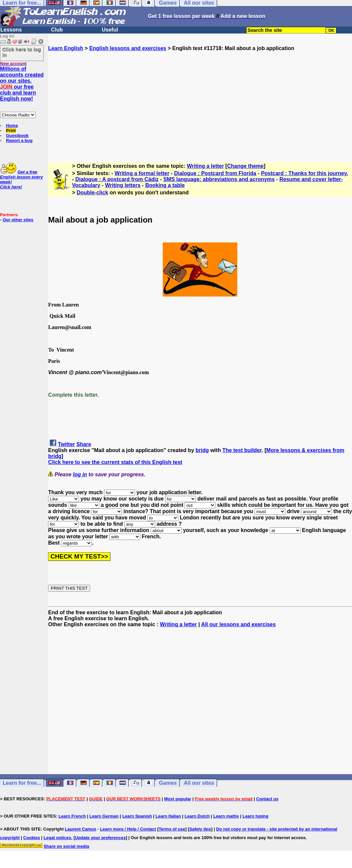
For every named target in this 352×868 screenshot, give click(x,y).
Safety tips (200, 829)
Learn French (72, 816)
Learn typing (256, 816)
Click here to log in (22, 52)
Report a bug (19, 140)
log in (80, 474)
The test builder (242, 450)
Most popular (178, 799)
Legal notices (58, 838)
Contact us (267, 799)
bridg (202, 450)
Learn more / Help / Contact (128, 829)
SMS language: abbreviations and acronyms (219, 179)
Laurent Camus (81, 829)
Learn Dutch (197, 816)
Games (168, 783)
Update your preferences (100, 838)
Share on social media (66, 846)
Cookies (32, 838)
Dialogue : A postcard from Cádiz (117, 179)
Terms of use (172, 829)
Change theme (245, 166)
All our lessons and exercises (238, 624)
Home (12, 126)
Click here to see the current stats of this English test (115, 462)
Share (84, 444)
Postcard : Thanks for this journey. (304, 173)
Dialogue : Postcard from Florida (215, 173)
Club (57, 30)
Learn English (66, 48)
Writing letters (123, 185)
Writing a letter (205, 166)
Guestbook (17, 135)
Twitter (66, 444)
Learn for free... (22, 783)
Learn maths (226, 816)
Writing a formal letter (142, 173)
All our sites (199, 783)
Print (11, 131)
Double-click (92, 193)
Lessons (11, 30)
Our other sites (18, 220)
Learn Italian (168, 816)
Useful (110, 30)
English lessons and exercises (128, 48)
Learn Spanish (137, 816)
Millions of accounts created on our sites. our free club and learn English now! (22, 84)
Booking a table (165, 185)
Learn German (104, 816)
